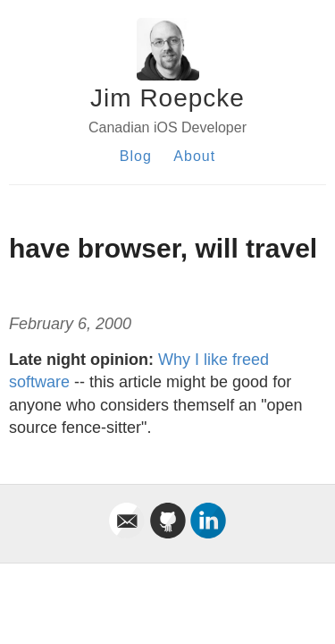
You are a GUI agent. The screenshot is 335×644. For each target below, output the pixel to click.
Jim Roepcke (167, 98)
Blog (136, 156)
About (194, 156)
